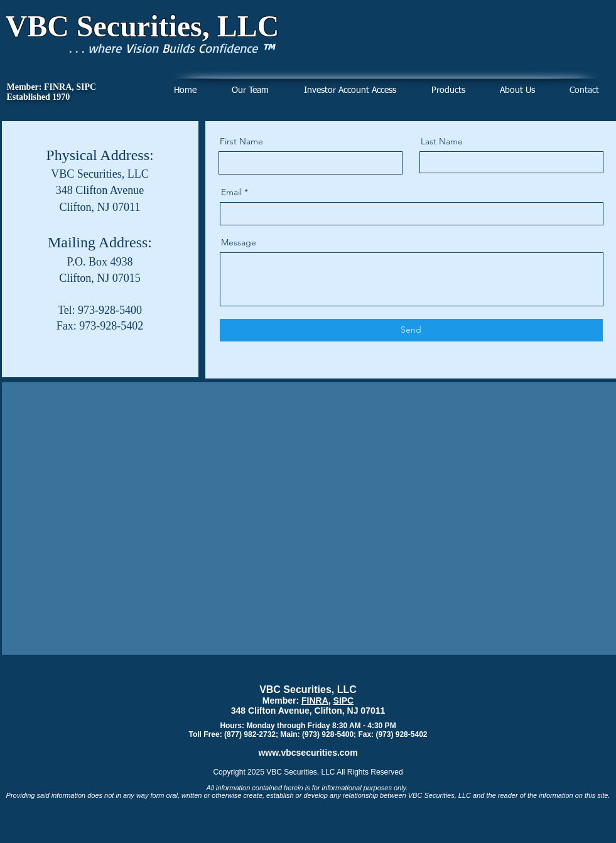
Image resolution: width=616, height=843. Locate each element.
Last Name (442, 141)
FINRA (315, 701)
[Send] (411, 330)
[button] (448, 91)
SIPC (344, 701)
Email (231, 192)
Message (239, 242)
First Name (241, 141)
